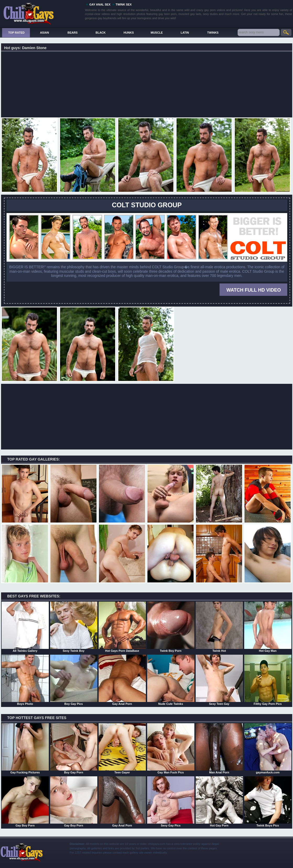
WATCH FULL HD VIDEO (254, 290)
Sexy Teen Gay (219, 680)
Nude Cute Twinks (171, 680)
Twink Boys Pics (268, 802)
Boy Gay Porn (74, 748)
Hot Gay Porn (219, 802)
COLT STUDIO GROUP (147, 205)
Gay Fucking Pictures (25, 748)
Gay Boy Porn (25, 802)
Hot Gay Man (268, 627)
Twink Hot (219, 627)
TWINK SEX (124, 4)
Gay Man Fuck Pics (171, 748)
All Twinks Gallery (25, 627)
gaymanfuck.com (268, 748)
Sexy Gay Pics (171, 802)
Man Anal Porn (219, 748)
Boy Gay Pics (74, 680)
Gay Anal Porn (122, 680)
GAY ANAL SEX (100, 4)
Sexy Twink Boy (74, 627)
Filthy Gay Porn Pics (268, 680)
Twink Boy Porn (171, 627)
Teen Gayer (122, 748)
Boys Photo (25, 680)
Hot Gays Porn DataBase (122, 627)
